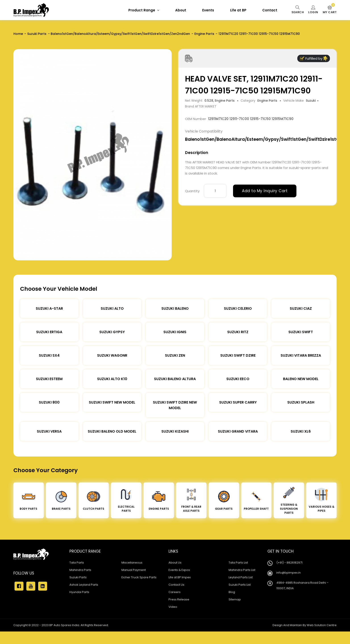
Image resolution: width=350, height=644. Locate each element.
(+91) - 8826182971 (289, 563)
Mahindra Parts (80, 570)
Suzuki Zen (175, 355)
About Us (175, 563)
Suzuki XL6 (301, 431)
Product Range (144, 10)
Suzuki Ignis (175, 332)
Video (173, 607)
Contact (270, 10)
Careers (175, 592)
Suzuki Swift (301, 332)
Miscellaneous (132, 563)
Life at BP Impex (180, 577)
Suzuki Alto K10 (112, 379)
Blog (232, 592)
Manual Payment (134, 570)
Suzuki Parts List (240, 585)
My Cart (330, 10)
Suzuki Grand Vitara (238, 431)
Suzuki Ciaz (301, 308)
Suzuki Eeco (238, 379)
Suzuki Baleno (175, 308)
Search (298, 10)
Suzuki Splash (301, 402)
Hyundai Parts (79, 592)
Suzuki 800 (49, 402)
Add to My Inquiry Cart (265, 191)
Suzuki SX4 (49, 355)
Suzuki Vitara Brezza (301, 355)
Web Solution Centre (322, 625)
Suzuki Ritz (238, 332)
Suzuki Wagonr (112, 355)
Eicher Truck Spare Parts (139, 577)
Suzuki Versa (49, 431)
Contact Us (176, 585)
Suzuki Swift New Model (112, 402)
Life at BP (238, 10)
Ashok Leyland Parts (84, 585)
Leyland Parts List (241, 577)
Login (313, 10)
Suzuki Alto (112, 308)
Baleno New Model (301, 379)
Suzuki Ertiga (49, 332)
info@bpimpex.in (289, 573)
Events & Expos (179, 570)
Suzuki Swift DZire (238, 355)
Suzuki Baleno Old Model (112, 431)
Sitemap (235, 599)
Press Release (179, 599)
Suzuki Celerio (238, 308)
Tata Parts (77, 563)
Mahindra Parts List (242, 570)
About (181, 10)
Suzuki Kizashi (175, 431)
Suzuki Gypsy (112, 332)
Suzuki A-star (49, 308)
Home (18, 34)
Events (208, 10)
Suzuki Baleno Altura (175, 379)
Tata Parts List (238, 563)
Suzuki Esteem (49, 379)
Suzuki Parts (37, 34)
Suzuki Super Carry (238, 402)
